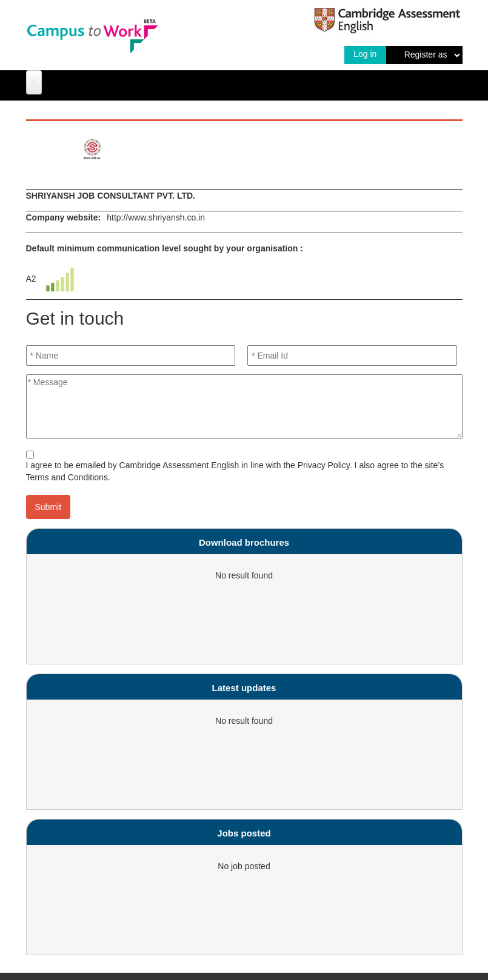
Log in (365, 54)
